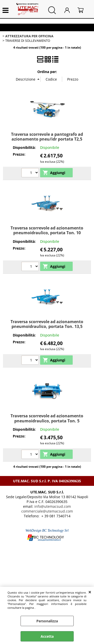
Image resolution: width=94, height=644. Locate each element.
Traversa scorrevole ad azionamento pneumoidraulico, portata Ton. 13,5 (47, 324)
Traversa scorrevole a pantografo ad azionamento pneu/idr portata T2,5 (47, 137)
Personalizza (47, 621)
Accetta (47, 636)
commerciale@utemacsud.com (47, 511)
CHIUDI (90, 592)
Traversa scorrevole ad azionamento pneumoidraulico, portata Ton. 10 (47, 230)
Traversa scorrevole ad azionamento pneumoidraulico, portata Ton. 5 (47, 418)
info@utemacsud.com (53, 506)
